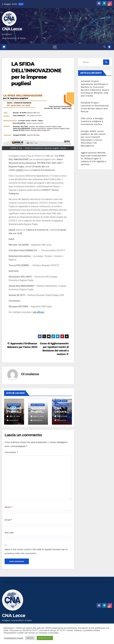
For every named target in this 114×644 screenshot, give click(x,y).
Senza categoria (14, 405)
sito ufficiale (38, 312)
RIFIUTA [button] (30, 638)
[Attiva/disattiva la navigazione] (55, 47)
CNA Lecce (12, 29)
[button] (105, 47)
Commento (11, 452)
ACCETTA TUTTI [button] (45, 638)
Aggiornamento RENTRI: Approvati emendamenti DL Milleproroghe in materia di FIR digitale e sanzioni (93, 158)
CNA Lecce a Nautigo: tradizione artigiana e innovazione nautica (92, 121)
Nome (9, 507)
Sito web (9, 533)
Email (8, 520)
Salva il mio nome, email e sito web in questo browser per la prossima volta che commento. (36, 551)
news (64, 401)
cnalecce (32, 374)
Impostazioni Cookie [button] (14, 638)
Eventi (58, 401)
